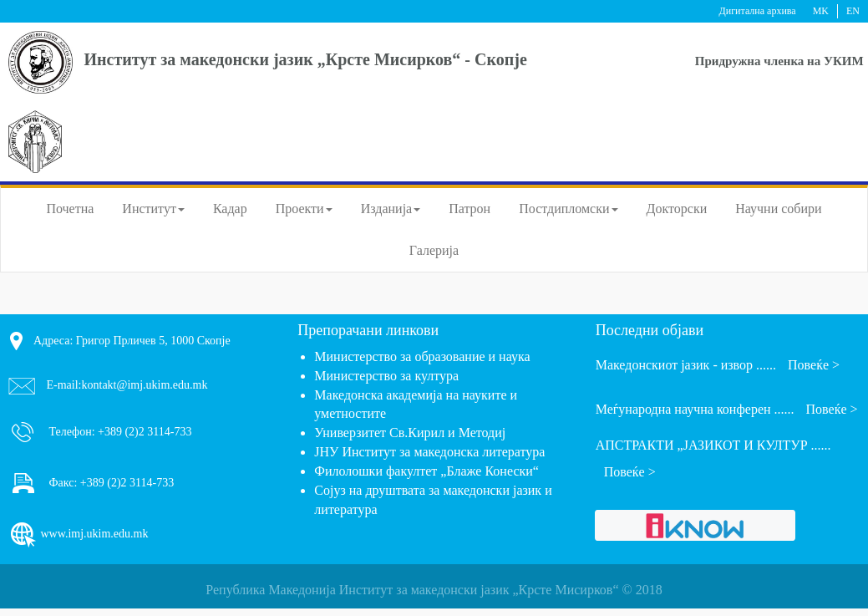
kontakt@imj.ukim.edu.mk (145, 385)
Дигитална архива (758, 11)
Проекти (304, 209)
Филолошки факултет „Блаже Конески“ (426, 471)
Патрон (470, 209)
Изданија (391, 209)
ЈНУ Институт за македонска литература (429, 452)
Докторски (677, 209)
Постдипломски (568, 209)
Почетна (70, 209)
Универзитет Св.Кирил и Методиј (410, 433)
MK (821, 11)
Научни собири (778, 209)
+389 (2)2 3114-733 (144, 431)
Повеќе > (814, 365)
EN (853, 11)
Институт (153, 209)
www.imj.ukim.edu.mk (78, 535)
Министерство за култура (386, 376)
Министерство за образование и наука (422, 356)
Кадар (230, 209)
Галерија (434, 250)
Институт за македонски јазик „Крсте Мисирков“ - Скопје (306, 59)
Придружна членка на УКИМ (779, 61)
